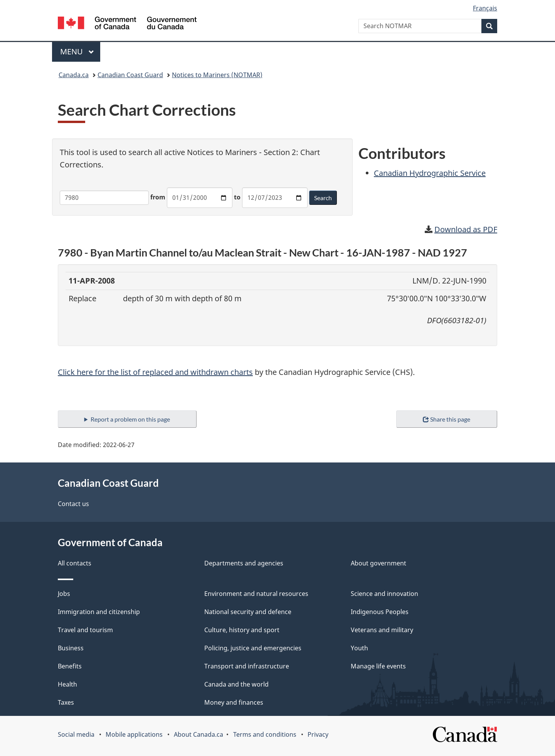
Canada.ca (74, 75)
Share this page (447, 419)
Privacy (318, 734)
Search (323, 198)
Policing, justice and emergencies (253, 648)
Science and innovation (384, 594)
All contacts (75, 563)
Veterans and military (382, 630)
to (237, 197)
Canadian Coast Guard (130, 75)
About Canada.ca (198, 734)
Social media (76, 734)
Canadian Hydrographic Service (430, 173)
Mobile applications (134, 734)
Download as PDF (466, 229)
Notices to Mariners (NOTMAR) (217, 75)
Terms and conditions (265, 734)
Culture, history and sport (242, 630)
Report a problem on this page (130, 419)
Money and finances (234, 702)
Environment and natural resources (256, 594)
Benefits (70, 666)
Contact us (73, 504)
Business (71, 648)
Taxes (66, 702)
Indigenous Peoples (380, 612)
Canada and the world (236, 684)
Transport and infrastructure (247, 666)
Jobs (64, 594)
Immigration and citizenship (99, 612)
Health (67, 684)
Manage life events (378, 666)
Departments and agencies (244, 563)
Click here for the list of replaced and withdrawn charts (155, 372)
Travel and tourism (85, 630)
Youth (359, 648)
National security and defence (248, 612)
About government (378, 563)
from (158, 197)
